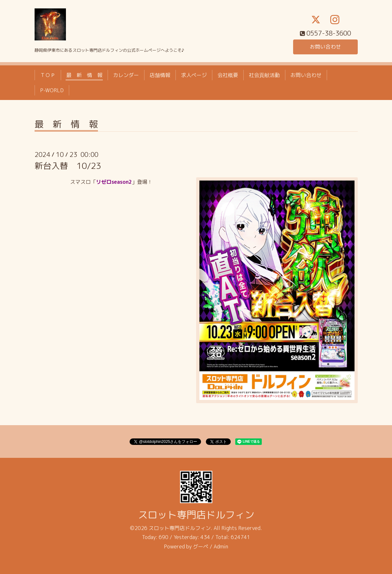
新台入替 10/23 (68, 166)
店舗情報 (160, 75)
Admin (221, 546)
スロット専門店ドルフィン (196, 515)
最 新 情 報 (84, 75)
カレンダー (126, 75)
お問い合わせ (325, 47)
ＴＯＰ (48, 75)
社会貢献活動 (264, 75)
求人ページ (194, 75)
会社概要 (228, 75)
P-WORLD (52, 90)
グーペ (201, 546)
